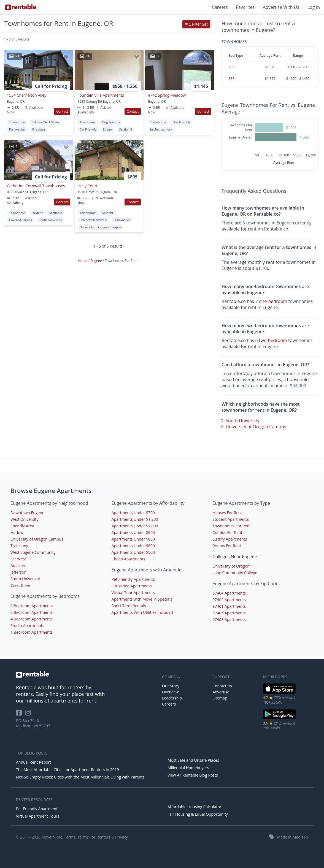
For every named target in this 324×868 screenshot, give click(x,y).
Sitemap (220, 698)
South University (242, 421)
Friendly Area (22, 526)
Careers (220, 7)
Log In (314, 7)
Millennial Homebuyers (188, 768)
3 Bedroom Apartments (32, 612)
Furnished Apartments (132, 586)
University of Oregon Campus (256, 427)
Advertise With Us (281, 7)
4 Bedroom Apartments (32, 619)
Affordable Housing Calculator (195, 807)
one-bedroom (273, 301)
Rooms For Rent (227, 546)
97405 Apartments (229, 613)
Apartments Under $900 (133, 532)
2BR (231, 67)
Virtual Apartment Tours (38, 816)
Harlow (17, 532)
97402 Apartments (229, 600)
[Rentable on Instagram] (29, 714)
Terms (70, 837)
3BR (231, 79)
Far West (18, 559)
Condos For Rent (227, 532)
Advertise (221, 692)
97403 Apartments (229, 619)
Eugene (97, 261)
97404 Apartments (229, 593)
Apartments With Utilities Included (142, 612)
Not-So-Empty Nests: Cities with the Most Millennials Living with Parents (80, 777)
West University (24, 519)
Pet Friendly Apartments (133, 579)
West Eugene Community (33, 552)
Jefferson (18, 572)
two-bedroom (273, 340)
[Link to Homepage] (21, 7)
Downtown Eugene (27, 513)
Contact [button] (62, 111)
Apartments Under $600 (133, 546)
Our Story (171, 686)
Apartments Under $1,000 (135, 526)
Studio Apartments (27, 626)
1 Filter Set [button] (196, 24)
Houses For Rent (227, 513)
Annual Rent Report (33, 762)
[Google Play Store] (280, 719)
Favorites (245, 7)
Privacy (121, 837)
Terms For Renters (94, 837)
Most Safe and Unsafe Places (193, 760)
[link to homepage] (86, 674)
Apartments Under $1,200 (135, 519)
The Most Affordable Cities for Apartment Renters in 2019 (67, 770)
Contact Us (222, 686)
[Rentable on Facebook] (21, 714)
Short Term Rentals (129, 606)
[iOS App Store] (280, 693)
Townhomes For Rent (232, 526)
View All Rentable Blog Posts (193, 775)
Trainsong (19, 546)
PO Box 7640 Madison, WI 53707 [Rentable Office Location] (33, 723)
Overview (170, 692)
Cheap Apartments (128, 559)
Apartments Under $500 (133, 552)
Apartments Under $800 (133, 539)
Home (83, 261)
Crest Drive (20, 585)
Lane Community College (235, 573)
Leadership (172, 698)
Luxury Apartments (230, 539)
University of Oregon (231, 566)
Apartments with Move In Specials (142, 599)
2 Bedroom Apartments (32, 606)
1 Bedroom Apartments (32, 632)
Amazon (18, 565)
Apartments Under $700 (133, 513)
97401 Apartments (229, 606)
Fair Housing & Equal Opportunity (198, 814)
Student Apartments (231, 519)
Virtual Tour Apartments (133, 592)
